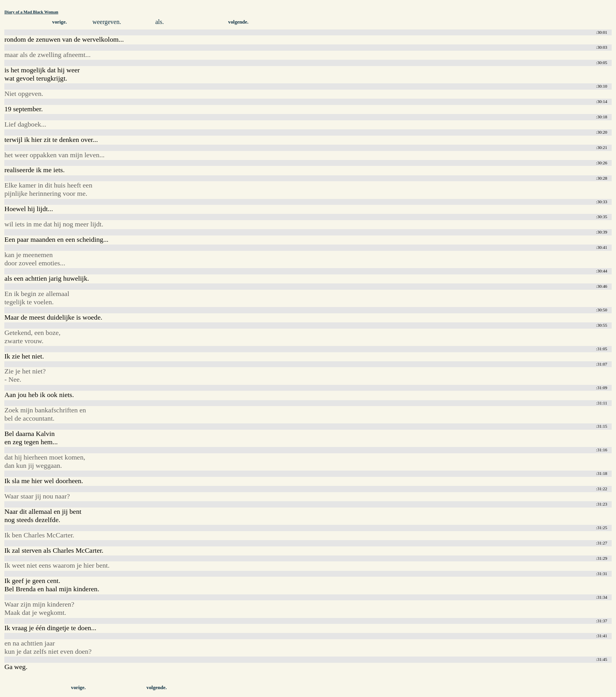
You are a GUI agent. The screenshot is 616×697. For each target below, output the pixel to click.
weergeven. (107, 22)
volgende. (238, 22)
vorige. (60, 22)
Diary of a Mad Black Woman (31, 12)
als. (159, 22)
